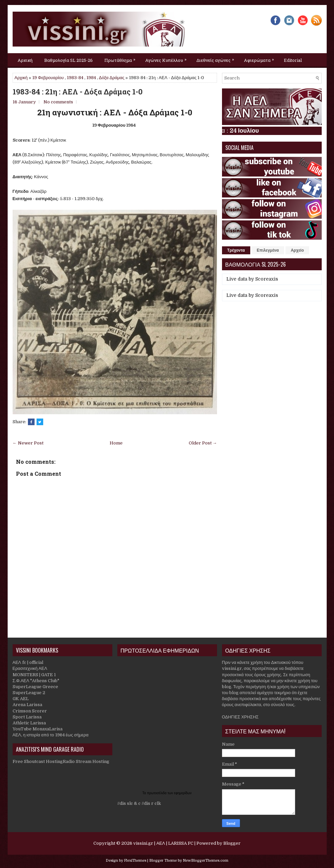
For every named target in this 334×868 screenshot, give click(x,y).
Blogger (232, 843)
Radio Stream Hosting (86, 761)
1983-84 (75, 78)
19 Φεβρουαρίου (48, 78)
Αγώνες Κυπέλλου (167, 58)
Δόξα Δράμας (112, 78)
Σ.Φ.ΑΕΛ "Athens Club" (36, 681)
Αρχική (25, 60)
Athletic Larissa (29, 723)
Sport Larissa (27, 717)
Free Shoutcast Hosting (38, 761)
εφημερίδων (183, 793)
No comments (58, 102)
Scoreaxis (267, 279)
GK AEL (21, 699)
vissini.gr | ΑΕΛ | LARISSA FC (163, 843)
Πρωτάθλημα (121, 58)
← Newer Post (28, 443)
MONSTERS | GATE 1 (34, 675)
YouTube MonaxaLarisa (38, 729)
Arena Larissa (27, 705)
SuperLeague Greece (35, 687)
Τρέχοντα (236, 250)
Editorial (293, 60)
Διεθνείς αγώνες (217, 58)
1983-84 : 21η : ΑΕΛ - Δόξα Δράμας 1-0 (78, 92)
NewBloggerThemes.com (206, 861)
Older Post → (203, 443)
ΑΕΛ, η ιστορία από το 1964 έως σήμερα (51, 735)
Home (116, 443)
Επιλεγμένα (268, 250)
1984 (91, 78)
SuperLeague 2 (29, 693)
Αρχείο (297, 250)
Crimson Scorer (30, 711)
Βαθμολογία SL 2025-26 (68, 60)
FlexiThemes (135, 861)
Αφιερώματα (261, 58)
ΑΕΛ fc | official (28, 662)
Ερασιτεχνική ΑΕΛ (30, 668)
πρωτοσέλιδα (157, 793)
